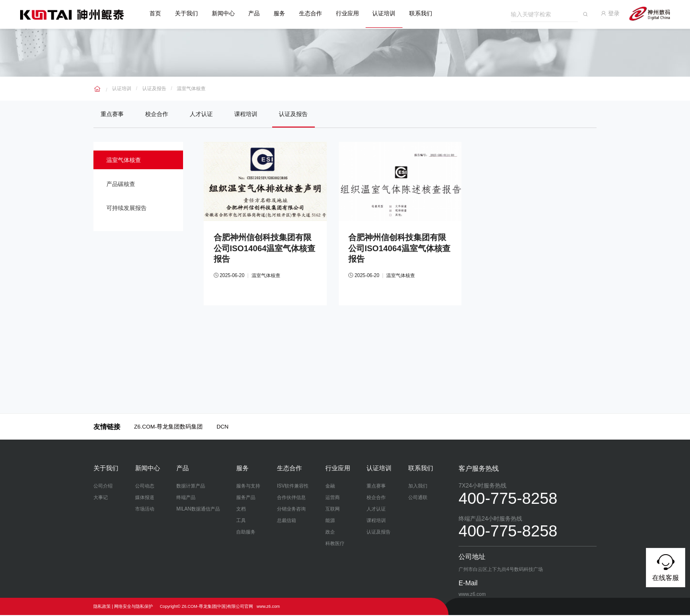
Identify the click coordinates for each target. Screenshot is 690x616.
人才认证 (202, 114)
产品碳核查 (122, 185)
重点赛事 (112, 114)
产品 (255, 13)
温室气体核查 (191, 88)
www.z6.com (268, 607)
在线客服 (666, 566)
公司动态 (145, 487)
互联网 (333, 510)
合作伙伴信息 (291, 498)
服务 (280, 13)
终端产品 (186, 498)
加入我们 (418, 487)
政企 (330, 533)
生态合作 (311, 13)
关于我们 (187, 13)
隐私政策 (102, 607)
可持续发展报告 (127, 209)
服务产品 (246, 498)
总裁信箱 (287, 521)
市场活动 (145, 510)
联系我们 (422, 13)
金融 (330, 487)
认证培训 (385, 13)
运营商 (333, 498)
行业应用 (348, 13)
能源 (330, 521)
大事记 (101, 498)
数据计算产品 (191, 487)
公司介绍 (103, 487)
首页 (156, 13)
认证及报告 (154, 88)
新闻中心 (224, 13)
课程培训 (247, 114)
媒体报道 (145, 498)
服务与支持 (248, 487)
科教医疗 (335, 544)
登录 (611, 13)
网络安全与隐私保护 (133, 607)
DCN (223, 428)
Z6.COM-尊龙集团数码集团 (168, 428)
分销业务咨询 (291, 510)
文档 (241, 510)
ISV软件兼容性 (293, 487)
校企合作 (157, 114)
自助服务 (246, 533)
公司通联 (418, 498)
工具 (241, 521)
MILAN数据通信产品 (198, 510)
